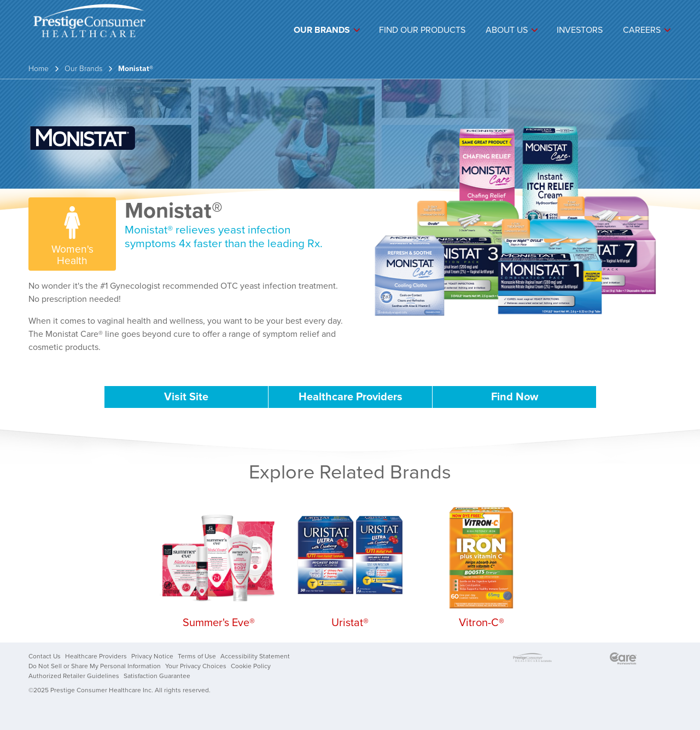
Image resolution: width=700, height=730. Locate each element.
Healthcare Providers (351, 397)
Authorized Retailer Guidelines (74, 676)
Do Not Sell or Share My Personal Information (95, 666)
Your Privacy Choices (196, 666)
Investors (580, 30)
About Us (507, 30)
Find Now (515, 397)
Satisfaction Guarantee (157, 676)
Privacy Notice (152, 656)
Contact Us (45, 656)
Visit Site (186, 397)
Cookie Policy (251, 666)
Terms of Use (197, 656)
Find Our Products (422, 30)
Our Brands (322, 30)
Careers (642, 30)
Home (39, 69)
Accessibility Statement (255, 656)
